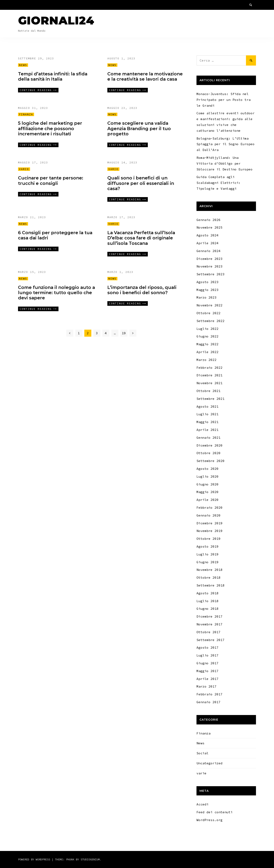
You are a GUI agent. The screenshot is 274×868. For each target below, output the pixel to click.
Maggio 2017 (208, 671)
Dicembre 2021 (210, 375)
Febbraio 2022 (210, 368)
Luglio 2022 (208, 329)
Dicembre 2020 (210, 445)
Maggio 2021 (208, 422)
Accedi (202, 804)
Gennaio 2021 (209, 438)
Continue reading (36, 90)
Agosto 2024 (208, 235)
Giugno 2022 (208, 336)
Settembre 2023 (211, 274)
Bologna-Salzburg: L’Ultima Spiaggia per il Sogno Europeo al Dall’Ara (226, 144)
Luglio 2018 (208, 601)
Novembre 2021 (210, 383)
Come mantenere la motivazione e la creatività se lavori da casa (145, 76)
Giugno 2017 (208, 663)
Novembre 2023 (210, 266)
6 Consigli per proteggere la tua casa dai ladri (55, 235)
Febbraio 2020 (210, 507)
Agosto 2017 (208, 647)
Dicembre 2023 (210, 259)
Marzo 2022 (207, 360)
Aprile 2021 (208, 430)
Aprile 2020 (208, 500)
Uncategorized (210, 763)
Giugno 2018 (208, 609)
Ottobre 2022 (209, 313)
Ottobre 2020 (209, 453)
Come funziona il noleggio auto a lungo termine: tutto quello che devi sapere (56, 293)
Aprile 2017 (208, 679)
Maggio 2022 (208, 344)
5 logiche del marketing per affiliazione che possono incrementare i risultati (50, 129)
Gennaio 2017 (209, 702)
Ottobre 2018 (209, 577)
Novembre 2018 (210, 570)
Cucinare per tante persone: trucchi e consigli (51, 181)
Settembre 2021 (211, 399)
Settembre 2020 (211, 461)
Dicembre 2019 (210, 523)
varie (24, 169)
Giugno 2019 (208, 562)
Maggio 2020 (208, 492)
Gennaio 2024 (209, 251)
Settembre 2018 (211, 585)
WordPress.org (210, 820)
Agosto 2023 (208, 282)
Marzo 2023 (207, 297)
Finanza (26, 114)
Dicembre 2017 (210, 616)
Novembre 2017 (210, 624)
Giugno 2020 (208, 484)
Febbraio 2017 (210, 694)
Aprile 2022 (208, 352)
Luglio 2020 (208, 476)
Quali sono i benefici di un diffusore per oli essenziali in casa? (141, 183)
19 (124, 333)
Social (202, 753)
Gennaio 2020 (209, 515)
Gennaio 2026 (209, 220)
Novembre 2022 (210, 305)
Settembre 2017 (211, 640)
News (23, 65)
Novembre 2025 (210, 227)
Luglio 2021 (208, 414)
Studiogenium (90, 859)
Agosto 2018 (208, 593)
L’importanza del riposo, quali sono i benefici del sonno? (142, 290)
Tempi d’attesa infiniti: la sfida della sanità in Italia (53, 76)
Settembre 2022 (211, 321)
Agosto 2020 (208, 469)
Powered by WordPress (35, 859)
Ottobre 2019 (209, 539)
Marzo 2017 (207, 686)
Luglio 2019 (208, 554)
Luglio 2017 (208, 655)
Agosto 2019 (208, 546)
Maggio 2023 (208, 290)
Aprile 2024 (208, 243)
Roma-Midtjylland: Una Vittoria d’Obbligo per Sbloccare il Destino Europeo (225, 163)
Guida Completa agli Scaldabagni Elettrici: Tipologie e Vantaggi (219, 183)
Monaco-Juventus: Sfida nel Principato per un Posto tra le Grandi (224, 100)
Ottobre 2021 (209, 391)
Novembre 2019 (210, 531)
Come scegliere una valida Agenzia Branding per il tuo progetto (139, 129)
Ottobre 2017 (209, 632)
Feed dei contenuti (215, 812)
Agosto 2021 (208, 406)
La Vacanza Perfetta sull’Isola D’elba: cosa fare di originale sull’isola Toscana (141, 238)
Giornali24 (56, 20)
